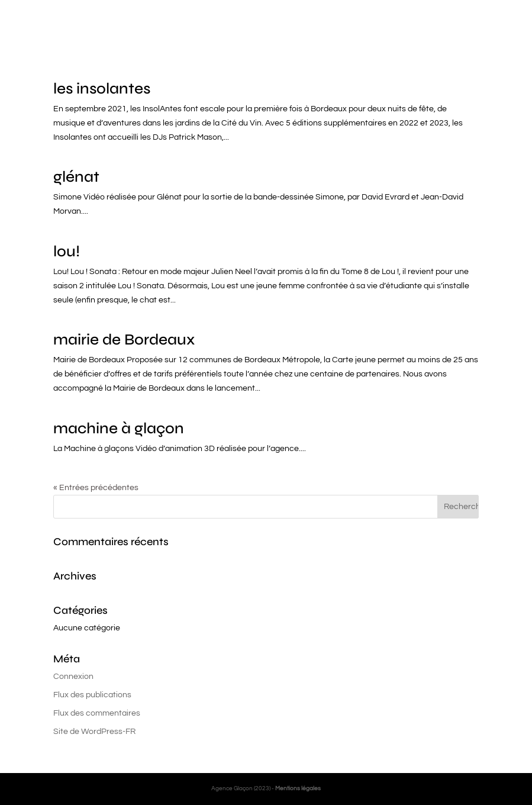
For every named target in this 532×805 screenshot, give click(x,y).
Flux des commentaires (97, 713)
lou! (67, 251)
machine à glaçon (119, 428)
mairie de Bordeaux (124, 339)
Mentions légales (298, 788)
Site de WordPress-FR (94, 732)
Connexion (73, 677)
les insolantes (102, 88)
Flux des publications (92, 695)
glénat (76, 177)
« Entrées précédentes (96, 488)
